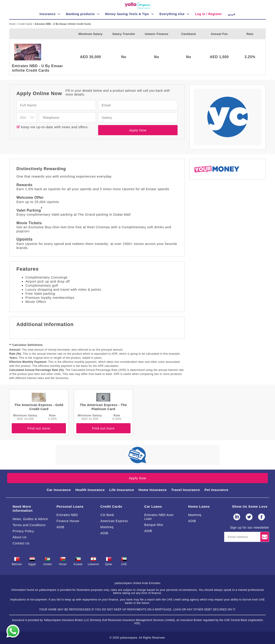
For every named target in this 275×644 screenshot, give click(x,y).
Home (13, 24)
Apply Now (138, 130)
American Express (114, 521)
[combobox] (27, 118)
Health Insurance (90, 490)
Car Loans (153, 506)
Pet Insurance (216, 490)
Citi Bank (107, 515)
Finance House (68, 521)
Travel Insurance (186, 490)
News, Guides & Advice (30, 519)
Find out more (39, 428)
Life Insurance (122, 490)
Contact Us (21, 543)
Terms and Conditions (29, 525)
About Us (20, 537)
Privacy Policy (23, 531)
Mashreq (107, 527)
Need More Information (23, 508)
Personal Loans (70, 506)
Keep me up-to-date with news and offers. (54, 127)
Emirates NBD (67, 515)
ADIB (60, 527)
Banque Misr (154, 525)
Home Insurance (153, 490)
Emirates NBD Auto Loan (159, 517)
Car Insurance (59, 490)
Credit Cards (26, 24)
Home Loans (199, 506)
